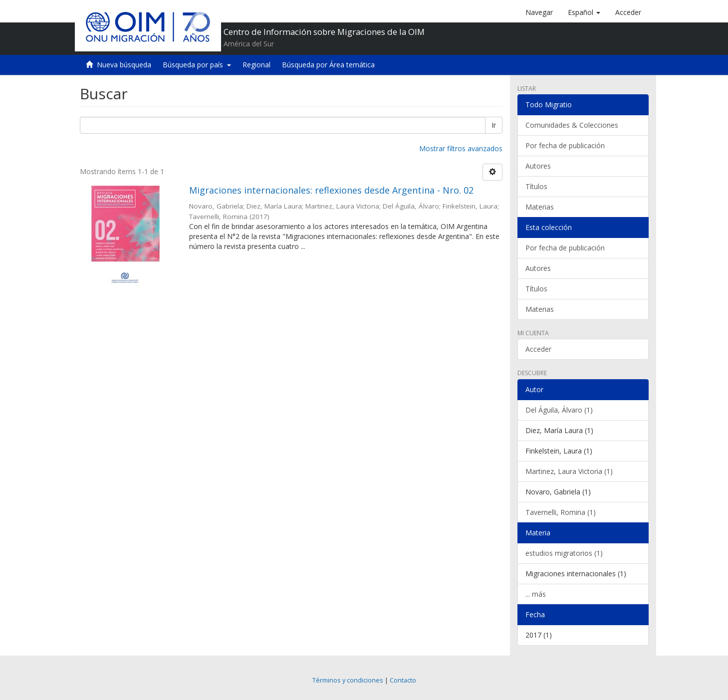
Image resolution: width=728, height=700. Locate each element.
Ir (494, 125)
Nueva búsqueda (124, 65)
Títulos (536, 186)
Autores (538, 166)
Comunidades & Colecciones (572, 125)
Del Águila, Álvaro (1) (559, 410)
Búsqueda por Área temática (328, 65)
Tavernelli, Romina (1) (561, 512)
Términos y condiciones (348, 680)
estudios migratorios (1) (564, 553)
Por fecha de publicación (565, 145)
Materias (540, 207)
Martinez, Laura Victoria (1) (569, 471)
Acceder (538, 349)
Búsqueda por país (197, 65)
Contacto (403, 680)
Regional (256, 65)
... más (536, 594)
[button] (584, 12)
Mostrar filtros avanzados (461, 148)
